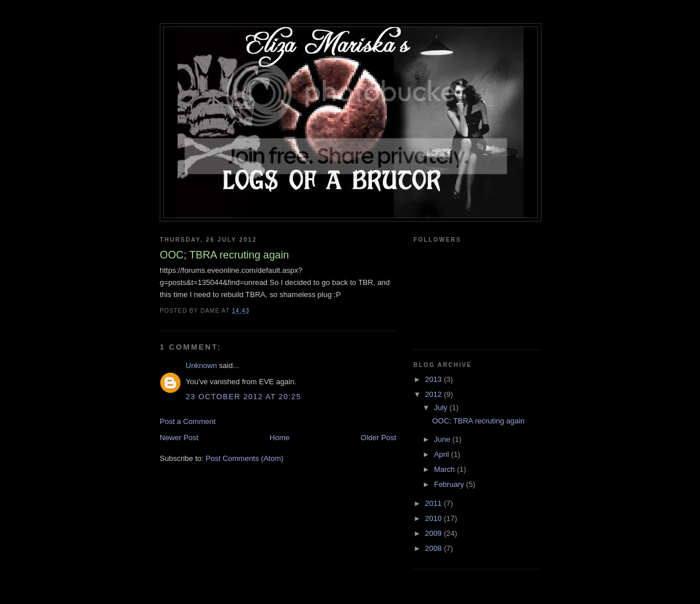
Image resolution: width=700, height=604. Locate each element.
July (442, 408)
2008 (434, 548)
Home (280, 438)
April (443, 454)
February (450, 484)
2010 (434, 518)
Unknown (201, 365)
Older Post (379, 438)
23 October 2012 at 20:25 (243, 397)
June (443, 439)
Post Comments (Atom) (245, 458)
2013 (434, 379)
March (446, 469)
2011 (434, 503)
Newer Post (179, 438)
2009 (434, 533)
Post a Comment (188, 421)
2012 (434, 394)
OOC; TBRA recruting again (478, 421)
